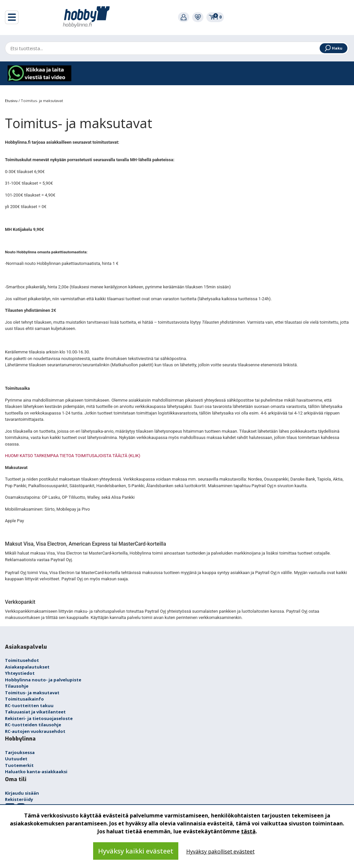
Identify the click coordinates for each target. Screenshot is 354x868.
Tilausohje (17, 686)
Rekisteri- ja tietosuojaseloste (39, 718)
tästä (248, 831)
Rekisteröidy (19, 799)
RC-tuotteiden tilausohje (33, 725)
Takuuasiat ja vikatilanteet (35, 712)
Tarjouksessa (20, 752)
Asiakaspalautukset (27, 667)
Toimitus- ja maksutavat (32, 693)
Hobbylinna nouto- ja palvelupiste (43, 680)
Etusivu (12, 101)
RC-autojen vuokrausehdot (35, 731)
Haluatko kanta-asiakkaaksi (36, 772)
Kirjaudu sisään (22, 793)
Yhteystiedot (20, 673)
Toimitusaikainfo (24, 699)
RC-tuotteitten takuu (29, 705)
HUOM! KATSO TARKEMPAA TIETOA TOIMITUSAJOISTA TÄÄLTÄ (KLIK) (73, 456)
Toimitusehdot (22, 660)
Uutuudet (16, 759)
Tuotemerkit (19, 765)
